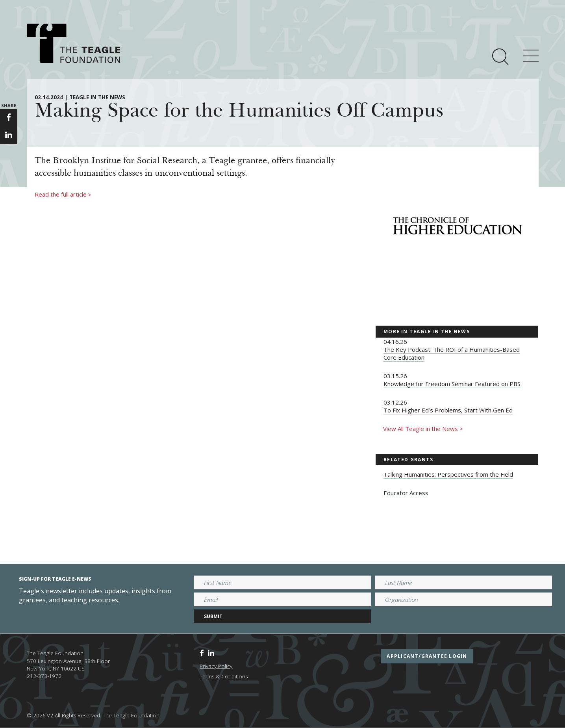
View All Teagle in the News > (423, 429)
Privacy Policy (216, 666)
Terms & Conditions (224, 676)
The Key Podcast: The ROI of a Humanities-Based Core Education (452, 353)
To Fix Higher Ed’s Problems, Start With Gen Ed (448, 410)
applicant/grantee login (427, 656)
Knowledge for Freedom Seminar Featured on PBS (452, 384)
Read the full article (63, 195)
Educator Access (406, 493)
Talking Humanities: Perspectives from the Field (448, 474)
